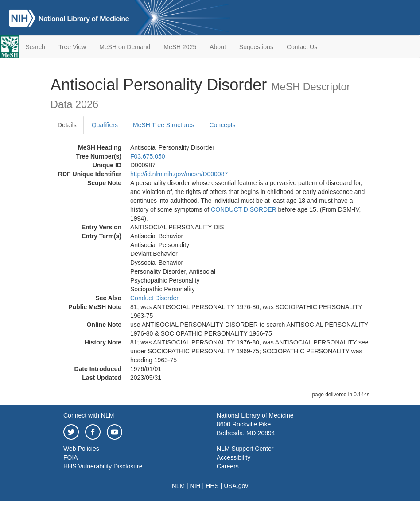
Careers (228, 466)
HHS (212, 486)
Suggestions (256, 47)
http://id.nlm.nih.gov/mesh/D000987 (179, 174)
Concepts (222, 125)
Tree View (72, 47)
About (218, 47)
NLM (179, 486)
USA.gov (236, 486)
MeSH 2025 (180, 47)
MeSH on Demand (125, 47)
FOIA (71, 457)
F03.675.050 (148, 156)
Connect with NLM (89, 415)
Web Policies (81, 449)
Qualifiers (105, 125)
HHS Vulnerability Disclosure (103, 466)
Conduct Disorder (154, 298)
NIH (195, 486)
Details (67, 125)
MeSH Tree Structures (164, 125)
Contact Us (302, 47)
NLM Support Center (245, 449)
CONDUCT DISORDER (244, 209)
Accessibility (233, 457)
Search (35, 47)
